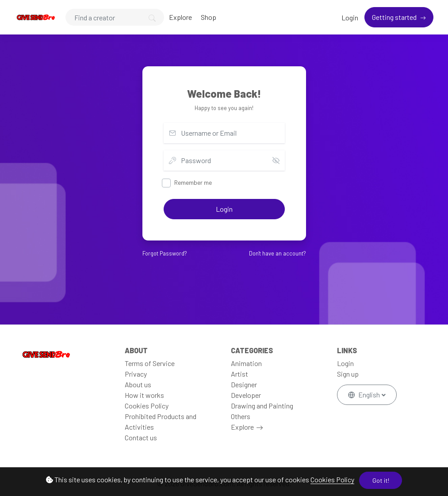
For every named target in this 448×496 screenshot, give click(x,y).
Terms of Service (150, 363)
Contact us (141, 437)
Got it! (381, 480)
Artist (239, 374)
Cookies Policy (332, 479)
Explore (180, 17)
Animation (246, 363)
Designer (244, 384)
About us (138, 384)
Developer (246, 395)
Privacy (136, 374)
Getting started (395, 17)
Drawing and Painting (262, 406)
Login (350, 17)
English (365, 395)
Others (241, 416)
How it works (144, 395)
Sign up (348, 374)
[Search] (115, 17)
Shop (209, 17)
